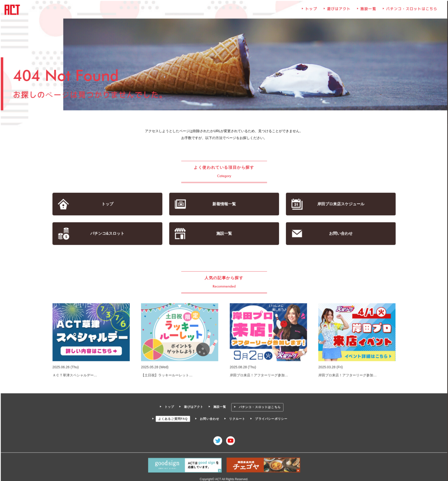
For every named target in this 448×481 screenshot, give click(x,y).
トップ (310, 11)
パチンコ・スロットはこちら (410, 11)
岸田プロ (339, 204)
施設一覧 (367, 11)
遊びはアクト (338, 11)
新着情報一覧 (224, 204)
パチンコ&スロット (108, 234)
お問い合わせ (340, 234)
